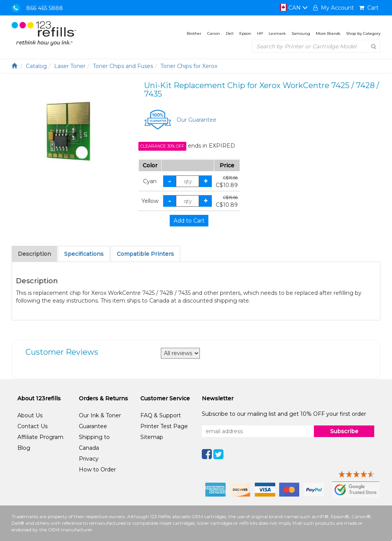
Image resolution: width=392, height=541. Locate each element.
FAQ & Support (161, 415)
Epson (245, 33)
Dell (230, 33)
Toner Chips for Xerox (189, 66)
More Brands (328, 33)
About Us (30, 415)
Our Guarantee (197, 120)
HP (260, 33)
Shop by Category (363, 33)
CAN (294, 8)
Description (34, 254)
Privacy (89, 459)
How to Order (97, 470)
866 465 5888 (45, 8)
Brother (194, 33)
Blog (24, 448)
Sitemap (152, 437)
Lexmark (277, 33)
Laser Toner (70, 66)
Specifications (84, 254)
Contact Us (32, 426)
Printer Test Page (164, 426)
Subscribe (344, 431)
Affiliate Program (40, 437)
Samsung (301, 33)
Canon (214, 33)
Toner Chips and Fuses (123, 66)
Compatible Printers (145, 254)
